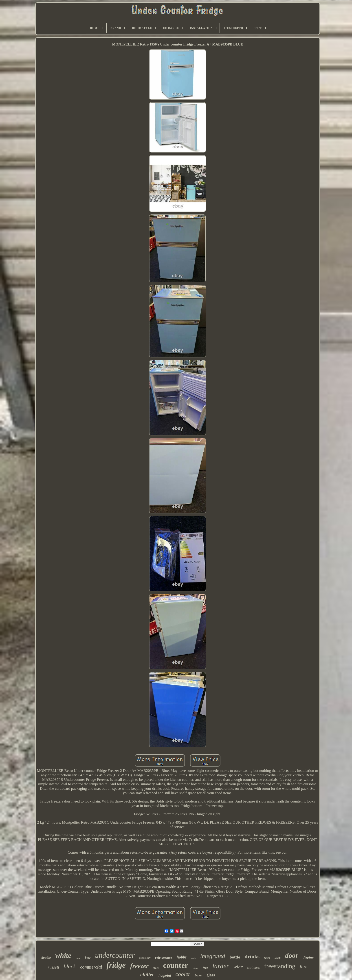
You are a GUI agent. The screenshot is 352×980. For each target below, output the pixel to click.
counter (175, 965)
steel (156, 968)
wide (193, 958)
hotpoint (165, 975)
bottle (235, 957)
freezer (139, 966)
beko (198, 975)
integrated (213, 956)
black (70, 966)
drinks (252, 956)
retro (78, 958)
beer (88, 958)
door (292, 955)
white (63, 955)
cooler (183, 974)
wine (238, 967)
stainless (254, 968)
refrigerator (164, 958)
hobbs (182, 957)
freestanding (280, 966)
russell (54, 967)
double (46, 958)
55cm (278, 958)
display (308, 957)
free (206, 968)
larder (221, 966)
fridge (116, 965)
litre (304, 967)
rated (267, 958)
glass (211, 975)
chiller (147, 975)
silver (196, 968)
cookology (145, 958)
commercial (91, 967)
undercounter (115, 955)
